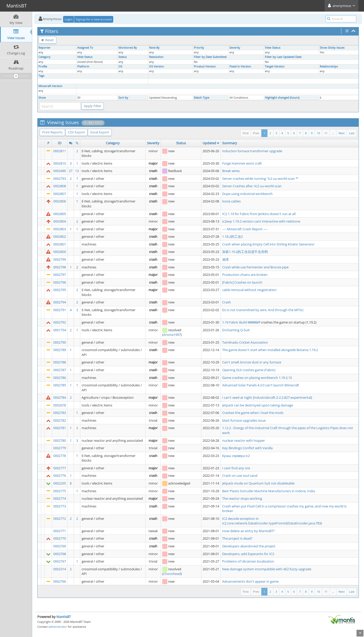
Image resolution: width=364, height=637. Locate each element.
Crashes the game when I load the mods (253, 413)
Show (42, 98)
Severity (235, 48)
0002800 (60, 252)
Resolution (156, 57)
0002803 (60, 229)
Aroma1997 (172, 335)
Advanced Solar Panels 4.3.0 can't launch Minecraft (261, 385)
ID (60, 143)
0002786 (60, 378)
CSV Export (76, 132)
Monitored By (128, 48)
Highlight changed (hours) (282, 98)
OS (120, 66)
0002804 (60, 221)
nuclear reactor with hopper (244, 440)
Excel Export (100, 132)
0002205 (60, 483)
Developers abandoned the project (249, 546)
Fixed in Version (240, 66)
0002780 (60, 440)
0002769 (60, 546)
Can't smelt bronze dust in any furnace (252, 362)
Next (342, 133)
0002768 (60, 554)
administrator (58, 627)
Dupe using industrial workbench (247, 194)
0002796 (60, 282)
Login (68, 19)
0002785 (60, 385)
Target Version (275, 66)
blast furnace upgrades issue (244, 420)
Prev (256, 133)
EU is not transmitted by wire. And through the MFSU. (263, 310)
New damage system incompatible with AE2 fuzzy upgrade (267, 569)
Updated (209, 143)
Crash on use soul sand (240, 475)
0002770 (60, 538)
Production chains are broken (245, 275)
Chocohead (172, 574)
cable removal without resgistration (249, 290)
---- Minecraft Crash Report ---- (245, 229)
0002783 (60, 413)
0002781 (60, 428)
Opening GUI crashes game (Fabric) (249, 370)
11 (326, 133)
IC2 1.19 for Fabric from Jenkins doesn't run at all (259, 214)
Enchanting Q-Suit (236, 330)
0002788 (60, 362)
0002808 (60, 186)
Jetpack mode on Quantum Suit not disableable (258, 483)
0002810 (60, 163)
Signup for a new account (94, 19)
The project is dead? (237, 538)
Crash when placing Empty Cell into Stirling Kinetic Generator (268, 244)
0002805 (60, 214)
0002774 (60, 498)
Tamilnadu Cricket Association (245, 342)
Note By (154, 48)
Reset (47, 40)
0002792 (60, 322)
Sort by (123, 98)
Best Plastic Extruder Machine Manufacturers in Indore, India (268, 491)
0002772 (60, 519)
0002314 (60, 569)
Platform (83, 66)
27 (71, 171)
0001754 (60, 330)
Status (123, 57)
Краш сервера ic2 (236, 456)
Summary (230, 143)
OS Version (157, 66)
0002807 (60, 194)
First (246, 133)
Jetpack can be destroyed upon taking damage (258, 405)
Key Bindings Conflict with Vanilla (247, 448)
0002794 (60, 302)
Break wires (231, 171)
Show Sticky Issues (332, 48)
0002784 (60, 397)
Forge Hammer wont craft (242, 163)
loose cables (231, 201)
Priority (199, 48)
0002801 (60, 244)
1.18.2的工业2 (232, 236)
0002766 (60, 581)
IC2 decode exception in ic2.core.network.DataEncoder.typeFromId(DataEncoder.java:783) (272, 521)
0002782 (60, 420)
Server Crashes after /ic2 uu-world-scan (252, 186)
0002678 (60, 405)
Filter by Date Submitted (210, 57)
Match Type (202, 98)
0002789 (60, 350)
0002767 (60, 561)
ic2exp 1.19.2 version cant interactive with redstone (261, 221)
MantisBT (64, 617)
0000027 (254, 322)
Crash (227, 302)
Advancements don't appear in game (250, 581)
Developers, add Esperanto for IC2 (248, 554)
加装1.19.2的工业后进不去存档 (245, 252)
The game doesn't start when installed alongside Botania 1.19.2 (270, 350)
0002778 (60, 456)
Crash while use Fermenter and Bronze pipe (255, 267)
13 (77, 171)
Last (352, 133)
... (333, 133)
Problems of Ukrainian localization (248, 561)
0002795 (60, 290)
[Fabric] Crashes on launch (242, 282)
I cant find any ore (236, 468)
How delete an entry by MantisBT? (248, 531)
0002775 (60, 491)
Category (44, 57)
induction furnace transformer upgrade (252, 151)
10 (318, 133)
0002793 (60, 179)
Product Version (205, 66)
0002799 (60, 259)
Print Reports (52, 132)
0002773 (60, 506)
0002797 (60, 275)
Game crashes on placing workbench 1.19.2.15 (257, 378)
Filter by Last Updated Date (283, 57)
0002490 (60, 171)
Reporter (44, 48)
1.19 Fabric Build (235, 322)
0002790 (60, 342)
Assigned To (85, 48)
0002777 (60, 468)
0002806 (60, 201)
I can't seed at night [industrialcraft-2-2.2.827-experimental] (267, 397)
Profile (43, 66)
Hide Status (85, 57)
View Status (273, 48)
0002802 (60, 236)
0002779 (60, 448)
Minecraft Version (50, 86)
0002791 (60, 310)
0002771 (60, 531)
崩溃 (226, 259)
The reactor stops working (242, 498)
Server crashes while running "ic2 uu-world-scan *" (260, 179)
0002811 (60, 151)
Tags (41, 76)
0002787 (60, 370)
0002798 (60, 267)
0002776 (60, 475)
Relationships (329, 66)
